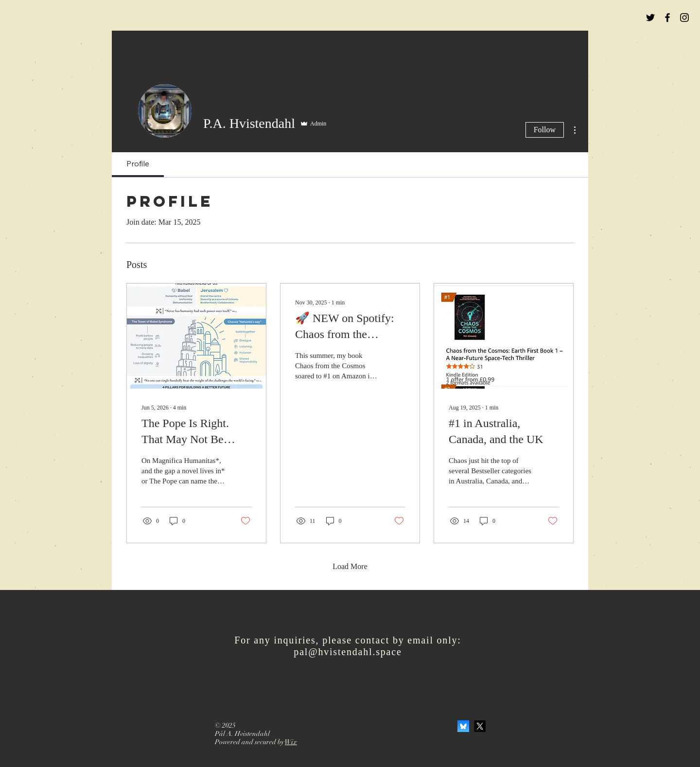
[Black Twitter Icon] (650, 18)
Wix (291, 742)
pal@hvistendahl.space (348, 652)
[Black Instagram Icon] (684, 18)
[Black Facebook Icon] (667, 18)
